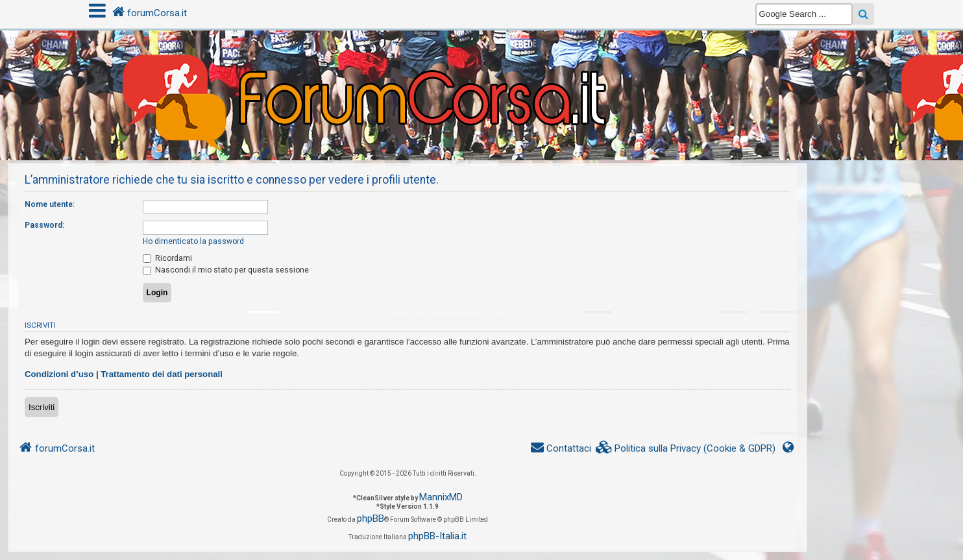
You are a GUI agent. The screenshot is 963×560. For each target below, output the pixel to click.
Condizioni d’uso (59, 374)
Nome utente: (50, 204)
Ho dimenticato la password (193, 241)
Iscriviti (42, 407)
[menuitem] (686, 449)
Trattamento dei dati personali (162, 374)
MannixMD (441, 497)
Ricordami (167, 258)
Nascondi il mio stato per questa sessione (226, 270)
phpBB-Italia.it (437, 536)
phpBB (371, 518)
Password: (44, 225)
